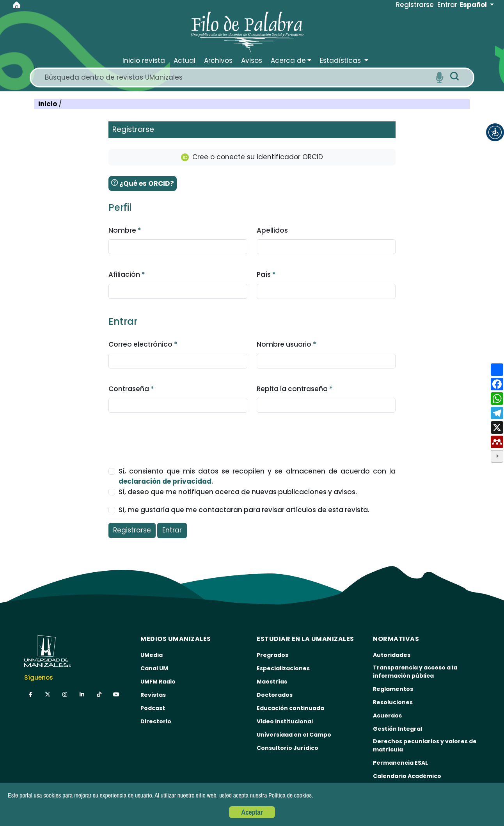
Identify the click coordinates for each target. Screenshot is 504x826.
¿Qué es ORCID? (143, 183)
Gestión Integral (398, 729)
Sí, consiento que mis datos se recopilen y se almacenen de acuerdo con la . (257, 476)
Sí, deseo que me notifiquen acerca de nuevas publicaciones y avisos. (238, 492)
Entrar (172, 530)
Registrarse (132, 530)
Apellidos (272, 230)
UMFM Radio (158, 682)
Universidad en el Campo (294, 735)
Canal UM (154, 668)
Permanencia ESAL (400, 763)
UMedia (152, 655)
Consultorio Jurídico (287, 748)
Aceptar (252, 812)
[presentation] (168, 436)
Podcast (153, 708)
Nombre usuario (287, 344)
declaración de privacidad (165, 481)
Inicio (48, 104)
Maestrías (272, 682)
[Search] (237, 77)
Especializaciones (283, 668)
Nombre (125, 230)
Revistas (153, 695)
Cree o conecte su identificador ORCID (252, 157)
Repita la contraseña (295, 389)
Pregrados (272, 655)
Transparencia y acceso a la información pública (415, 672)
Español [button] (474, 5)
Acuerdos (387, 716)
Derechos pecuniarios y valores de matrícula (425, 745)
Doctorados (275, 695)
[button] (495, 132)
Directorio (156, 721)
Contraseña (131, 389)
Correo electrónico (143, 344)
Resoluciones (393, 702)
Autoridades (392, 655)
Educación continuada (290, 708)
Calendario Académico (407, 776)
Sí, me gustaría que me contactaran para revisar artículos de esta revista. (244, 510)
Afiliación (127, 274)
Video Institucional (285, 721)
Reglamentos (393, 689)
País (266, 274)
